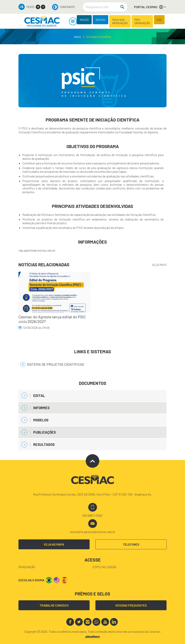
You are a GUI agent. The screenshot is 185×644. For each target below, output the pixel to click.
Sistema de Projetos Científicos (52, 364)
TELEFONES (131, 544)
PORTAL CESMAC (150, 7)
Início (78, 37)
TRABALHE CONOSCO (54, 605)
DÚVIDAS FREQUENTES (131, 605)
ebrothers (93, 637)
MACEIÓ (84, 20)
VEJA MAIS (159, 265)
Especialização (104, 567)
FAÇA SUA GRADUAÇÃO (120, 21)
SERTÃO (100, 20)
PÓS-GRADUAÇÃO (142, 21)
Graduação (27, 567)
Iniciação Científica (99, 37)
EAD (159, 20)
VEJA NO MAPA (54, 544)
